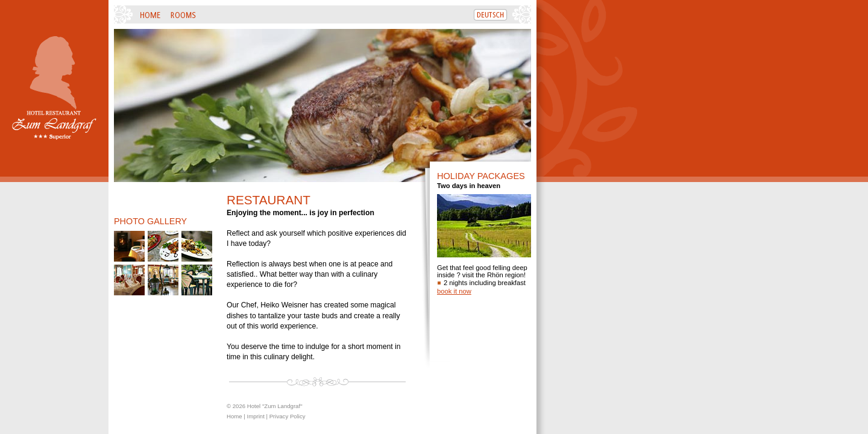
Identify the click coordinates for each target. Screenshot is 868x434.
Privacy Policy (288, 416)
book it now (454, 291)
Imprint (255, 416)
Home (234, 416)
